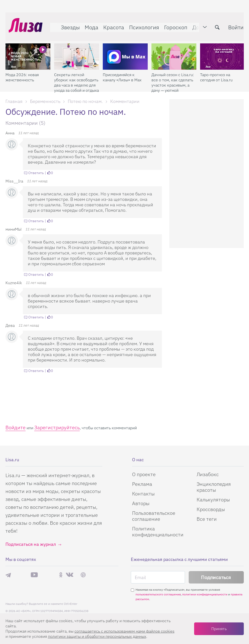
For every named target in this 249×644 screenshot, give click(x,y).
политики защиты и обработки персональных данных (97, 636)
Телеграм (8, 575)
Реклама (142, 484)
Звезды (67, 24)
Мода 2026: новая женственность (22, 71)
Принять (219, 629)
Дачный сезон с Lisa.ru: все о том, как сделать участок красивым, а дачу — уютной (173, 76)
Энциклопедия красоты (214, 487)
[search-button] (214, 24)
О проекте (144, 474)
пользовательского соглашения (158, 594)
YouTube (34, 575)
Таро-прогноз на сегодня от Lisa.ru (216, 71)
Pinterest (83, 575)
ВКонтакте (70, 575)
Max (21, 575)
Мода (88, 24)
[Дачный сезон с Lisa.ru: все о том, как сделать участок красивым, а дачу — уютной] (174, 50)
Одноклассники (61, 575)
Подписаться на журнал (31, 544)
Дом (194, 24)
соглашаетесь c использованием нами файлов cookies (124, 631)
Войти (233, 24)
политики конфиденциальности (205, 594)
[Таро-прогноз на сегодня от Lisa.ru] (223, 50)
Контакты (143, 494)
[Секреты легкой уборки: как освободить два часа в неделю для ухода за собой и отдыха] (77, 50)
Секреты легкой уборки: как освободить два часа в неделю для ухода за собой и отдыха (76, 76)
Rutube (48, 575)
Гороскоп (173, 24)
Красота (110, 24)
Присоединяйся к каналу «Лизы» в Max (122, 71)
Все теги (207, 519)
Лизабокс (208, 474)
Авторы (141, 503)
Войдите (16, 427)
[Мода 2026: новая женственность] (28, 50)
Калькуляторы (213, 500)
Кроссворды (211, 509)
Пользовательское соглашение (154, 516)
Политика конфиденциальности (158, 532)
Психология (141, 24)
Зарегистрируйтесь (57, 427)
